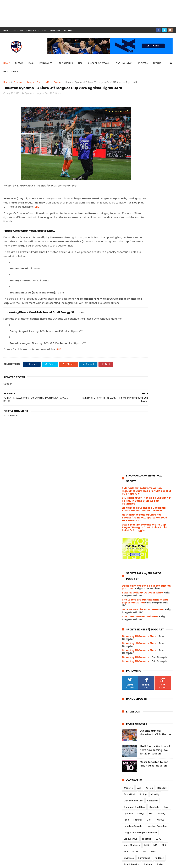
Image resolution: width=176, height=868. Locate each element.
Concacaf (153, 408)
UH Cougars (11, 71)
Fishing (161, 421)
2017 (129, 784)
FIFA (80, 63)
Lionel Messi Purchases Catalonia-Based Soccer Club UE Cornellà (144, 117)
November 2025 (139, 548)
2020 (129, 769)
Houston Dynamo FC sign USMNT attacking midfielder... (149, 691)
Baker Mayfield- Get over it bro (142, 200)
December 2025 (139, 544)
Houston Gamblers (157, 434)
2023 (129, 755)
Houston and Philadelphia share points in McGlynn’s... (149, 641)
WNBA (151, 510)
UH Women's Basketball (136, 498)
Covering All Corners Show (139, 244)
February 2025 (138, 740)
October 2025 (138, 553)
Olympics (129, 466)
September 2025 (140, 558)
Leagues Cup (34, 82)
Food (126, 428)
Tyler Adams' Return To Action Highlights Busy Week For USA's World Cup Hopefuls (146, 99)
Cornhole (154, 415)
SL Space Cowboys (99, 63)
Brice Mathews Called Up (144, 670)
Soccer (57, 82)
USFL (153, 504)
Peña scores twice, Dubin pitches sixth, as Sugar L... (150, 573)
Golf (149, 428)
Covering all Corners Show (139, 251)
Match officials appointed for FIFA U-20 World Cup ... (150, 626)
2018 (129, 779)
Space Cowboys (132, 485)
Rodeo (160, 472)
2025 (129, 540)
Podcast (159, 466)
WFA (141, 510)
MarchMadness (132, 453)
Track (161, 485)
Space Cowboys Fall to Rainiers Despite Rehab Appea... (148, 580)
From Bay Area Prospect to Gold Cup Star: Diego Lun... (149, 699)
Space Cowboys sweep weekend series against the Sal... (149, 633)
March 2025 (136, 735)
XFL (125, 517)
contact (69, 30)
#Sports (128, 396)
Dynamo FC (46, 63)
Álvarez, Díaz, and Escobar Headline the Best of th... (145, 706)
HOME (7, 30)
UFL (134, 491)
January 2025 (138, 745)
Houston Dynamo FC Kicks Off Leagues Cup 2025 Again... (147, 603)
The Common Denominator (140, 224)
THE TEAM (18, 30)
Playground (144, 466)
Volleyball (129, 510)
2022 (129, 760)
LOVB (159, 447)
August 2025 (137, 562)
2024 (129, 751)
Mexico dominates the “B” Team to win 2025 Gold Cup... (149, 684)
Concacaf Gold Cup (134, 415)
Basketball (129, 402)
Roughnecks (130, 478)
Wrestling (164, 510)
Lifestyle (147, 447)
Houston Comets (133, 434)
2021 (129, 765)
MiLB (147, 453)
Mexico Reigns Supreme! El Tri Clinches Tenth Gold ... (147, 714)
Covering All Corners (135, 265)
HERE (106, 217)
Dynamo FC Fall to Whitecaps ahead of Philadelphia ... (147, 656)
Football (138, 428)
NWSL (154, 459)
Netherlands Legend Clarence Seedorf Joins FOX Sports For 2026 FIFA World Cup (144, 125)
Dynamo (18, 82)
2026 (129, 535)
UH (142, 491)
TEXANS (149, 485)
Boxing (143, 402)
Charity (155, 402)
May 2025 (135, 726)
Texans (157, 63)
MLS (48, 82)
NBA (126, 459)
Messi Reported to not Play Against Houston (154, 372)
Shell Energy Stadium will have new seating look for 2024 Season (155, 358)
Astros (19, 63)
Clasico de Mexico (133, 408)
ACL (139, 396)
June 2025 (135, 721)
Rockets (143, 63)
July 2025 (135, 567)
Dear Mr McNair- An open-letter (143, 217)
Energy (141, 421)
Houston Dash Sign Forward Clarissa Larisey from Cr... (146, 618)
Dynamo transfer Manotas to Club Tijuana (155, 340)
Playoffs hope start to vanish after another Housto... (147, 664)
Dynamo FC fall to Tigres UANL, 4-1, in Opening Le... (150, 595)
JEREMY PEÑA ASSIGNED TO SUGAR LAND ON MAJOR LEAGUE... (150, 611)
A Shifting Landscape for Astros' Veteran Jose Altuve (149, 676)
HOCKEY (160, 428)
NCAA (135, 459)
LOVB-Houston (124, 63)
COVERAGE (55, 30)
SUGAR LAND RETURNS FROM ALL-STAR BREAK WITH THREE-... (149, 649)
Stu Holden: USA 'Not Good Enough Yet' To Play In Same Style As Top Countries (147, 109)
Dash (31, 63)
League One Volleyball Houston (140, 440)
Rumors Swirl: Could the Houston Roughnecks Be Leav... (149, 588)
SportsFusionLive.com (148, 864)
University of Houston (135, 504)
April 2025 (135, 731)
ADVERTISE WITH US (36, 30)
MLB (155, 453)
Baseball (162, 396)
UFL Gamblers (65, 63)
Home (7, 63)
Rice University (131, 472)
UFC (126, 491)
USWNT (164, 504)
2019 (129, 774)
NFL (145, 459)
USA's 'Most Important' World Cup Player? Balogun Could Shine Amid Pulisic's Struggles (144, 135)
